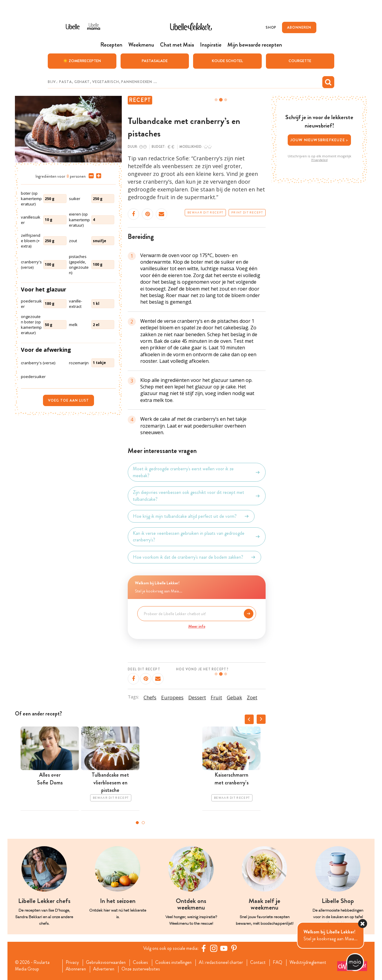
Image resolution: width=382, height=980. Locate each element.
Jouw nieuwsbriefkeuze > (319, 140)
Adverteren (106, 969)
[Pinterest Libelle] (235, 948)
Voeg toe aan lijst (68, 400)
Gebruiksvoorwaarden (108, 962)
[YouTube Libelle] (225, 948)
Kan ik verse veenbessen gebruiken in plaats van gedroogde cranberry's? (197, 536)
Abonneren (77, 969)
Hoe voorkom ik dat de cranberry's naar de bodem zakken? (194, 557)
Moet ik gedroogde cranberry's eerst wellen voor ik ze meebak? (197, 472)
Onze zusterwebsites (144, 969)
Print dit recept (247, 212)
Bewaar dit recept (205, 212)
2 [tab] (143, 822)
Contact (264, 962)
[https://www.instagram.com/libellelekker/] (215, 948)
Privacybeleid (319, 160)
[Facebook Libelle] (204, 948)
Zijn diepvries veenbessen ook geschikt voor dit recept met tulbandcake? (197, 495)
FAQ (285, 962)
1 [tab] (137, 822)
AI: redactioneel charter (226, 962)
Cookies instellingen (177, 962)
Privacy (73, 962)
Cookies (143, 962)
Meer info (197, 626)
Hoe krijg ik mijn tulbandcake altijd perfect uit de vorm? (191, 516)
